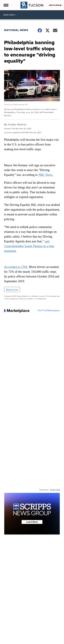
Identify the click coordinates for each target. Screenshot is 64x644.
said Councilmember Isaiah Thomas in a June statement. (29, 246)
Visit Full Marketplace (49, 311)
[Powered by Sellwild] (55, 490)
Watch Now (55, 5)
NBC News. (46, 175)
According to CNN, (16, 267)
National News (16, 30)
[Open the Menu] (6, 5)
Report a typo (12, 289)
